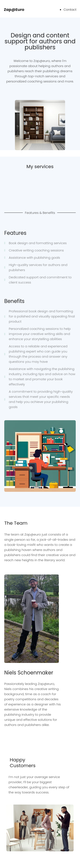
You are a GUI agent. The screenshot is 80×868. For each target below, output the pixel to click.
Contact (70, 10)
